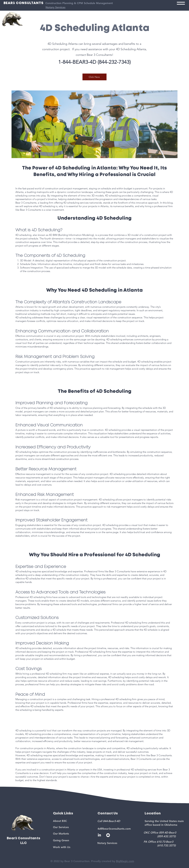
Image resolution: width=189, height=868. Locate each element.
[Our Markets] (73, 834)
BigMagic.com (125, 861)
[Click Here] (94, 77)
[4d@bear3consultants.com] (118, 829)
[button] (181, 3)
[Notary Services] (118, 843)
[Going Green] (73, 840)
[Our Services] (73, 827)
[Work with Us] (73, 847)
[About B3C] (73, 821)
